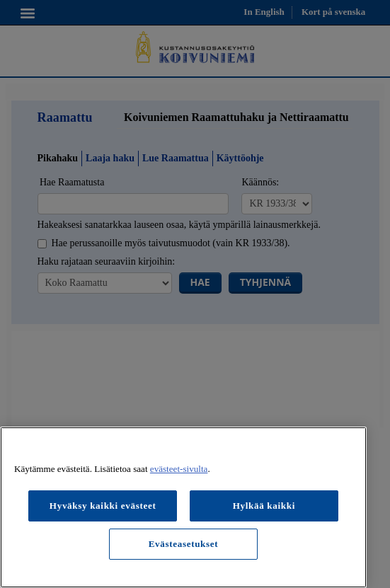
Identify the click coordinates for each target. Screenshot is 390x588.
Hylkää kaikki (264, 506)
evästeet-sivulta (179, 469)
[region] (183, 507)
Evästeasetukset (184, 544)
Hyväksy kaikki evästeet (103, 506)
